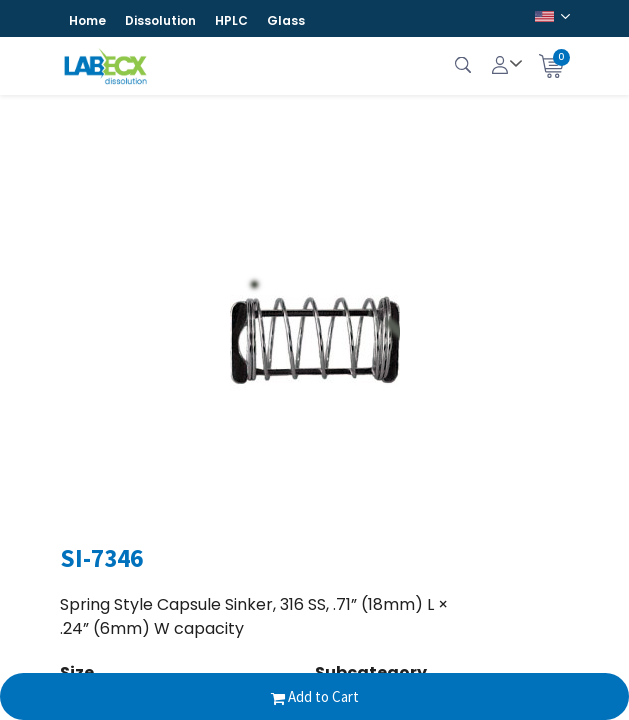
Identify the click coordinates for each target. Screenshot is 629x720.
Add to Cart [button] (315, 696)
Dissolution (160, 20)
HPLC (231, 20)
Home (87, 20)
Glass (286, 20)
